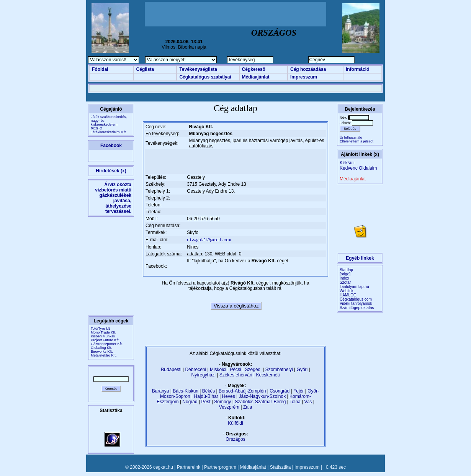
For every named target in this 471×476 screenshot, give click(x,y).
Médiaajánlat (256, 77)
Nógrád (190, 402)
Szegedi (253, 370)
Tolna (295, 402)
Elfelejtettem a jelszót (357, 141)
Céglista (145, 69)
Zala (248, 407)
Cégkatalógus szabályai (205, 77)
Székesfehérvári (236, 375)
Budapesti (171, 370)
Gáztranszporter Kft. (107, 344)
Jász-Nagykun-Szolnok (262, 396)
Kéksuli (347, 163)
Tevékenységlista (198, 69)
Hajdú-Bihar (206, 396)
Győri (302, 370)
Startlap (346, 270)
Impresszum (304, 77)
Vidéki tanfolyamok (356, 303)
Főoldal (100, 69)
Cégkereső (254, 69)
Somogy (222, 402)
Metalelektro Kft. (104, 355)
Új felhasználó (351, 137)
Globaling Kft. (101, 348)
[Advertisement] (235, 14)
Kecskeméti (268, 375)
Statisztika (280, 467)
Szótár (345, 282)
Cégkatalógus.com (356, 299)
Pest (206, 402)
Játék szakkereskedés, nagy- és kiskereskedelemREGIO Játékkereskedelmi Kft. (109, 124)
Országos (235, 439)
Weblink (347, 291)
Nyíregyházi (203, 375)
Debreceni (195, 370)
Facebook (111, 146)
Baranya (161, 391)
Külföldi (235, 423)
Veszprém (229, 407)
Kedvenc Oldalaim (358, 168)
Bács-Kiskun (186, 391)
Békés (209, 391)
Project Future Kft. (105, 340)
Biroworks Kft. (102, 352)
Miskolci (218, 370)
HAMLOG (348, 295)
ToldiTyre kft (100, 329)
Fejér (298, 391)
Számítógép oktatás (357, 308)
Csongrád (280, 391)
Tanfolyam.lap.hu (354, 287)
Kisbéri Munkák (103, 336)
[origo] (345, 274)
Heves (229, 396)
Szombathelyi (279, 370)
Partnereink (189, 467)
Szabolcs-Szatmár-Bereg (260, 402)
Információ (357, 69)
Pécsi (235, 370)
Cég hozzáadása (308, 69)
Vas (308, 402)
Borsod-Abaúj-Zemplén (242, 391)
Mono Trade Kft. (103, 332)
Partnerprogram (220, 467)
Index (344, 278)
